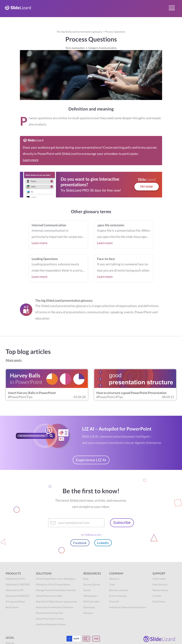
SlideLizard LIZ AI (15, 579)
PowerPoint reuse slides (49, 596)
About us (114, 579)
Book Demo (12, 607)
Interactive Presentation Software (54, 607)
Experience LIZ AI (91, 460)
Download (89, 607)
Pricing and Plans (15, 602)
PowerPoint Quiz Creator (50, 619)
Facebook (80, 543)
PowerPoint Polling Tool (49, 613)
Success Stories (92, 584)
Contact (157, 596)
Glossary (88, 613)
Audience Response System (51, 624)
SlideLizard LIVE (15, 590)
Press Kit (114, 602)
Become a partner (119, 590)
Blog (86, 579)
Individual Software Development (128, 607)
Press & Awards (118, 596)
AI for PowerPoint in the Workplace (56, 579)
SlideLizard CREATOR (18, 584)
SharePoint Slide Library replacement (56, 602)
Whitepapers (90, 596)
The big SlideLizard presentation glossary (79, 32)
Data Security (160, 584)
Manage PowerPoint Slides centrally (56, 590)
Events (87, 590)
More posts (14, 360)
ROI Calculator (92, 602)
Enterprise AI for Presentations (53, 584)
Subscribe (122, 523)
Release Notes (160, 590)
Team (112, 584)
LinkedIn (103, 543)
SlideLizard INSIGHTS (18, 596)
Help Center (159, 579)
